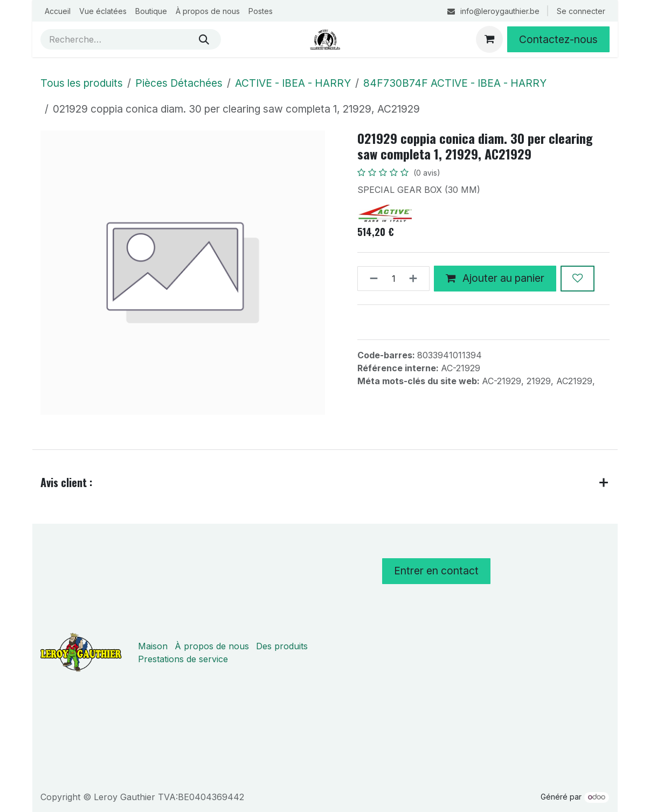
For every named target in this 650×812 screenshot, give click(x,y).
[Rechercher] (204, 39)
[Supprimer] (371, 279)
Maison (153, 646)
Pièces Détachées (179, 83)
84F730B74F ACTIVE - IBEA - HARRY (455, 83)
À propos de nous (212, 646)
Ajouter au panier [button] (495, 278)
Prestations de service (183, 659)
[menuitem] (58, 11)
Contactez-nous (558, 39)
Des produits (282, 646)
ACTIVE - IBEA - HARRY (293, 83)
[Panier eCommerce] (489, 39)
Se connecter (581, 11)
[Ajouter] (416, 279)
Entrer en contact (436, 571)
